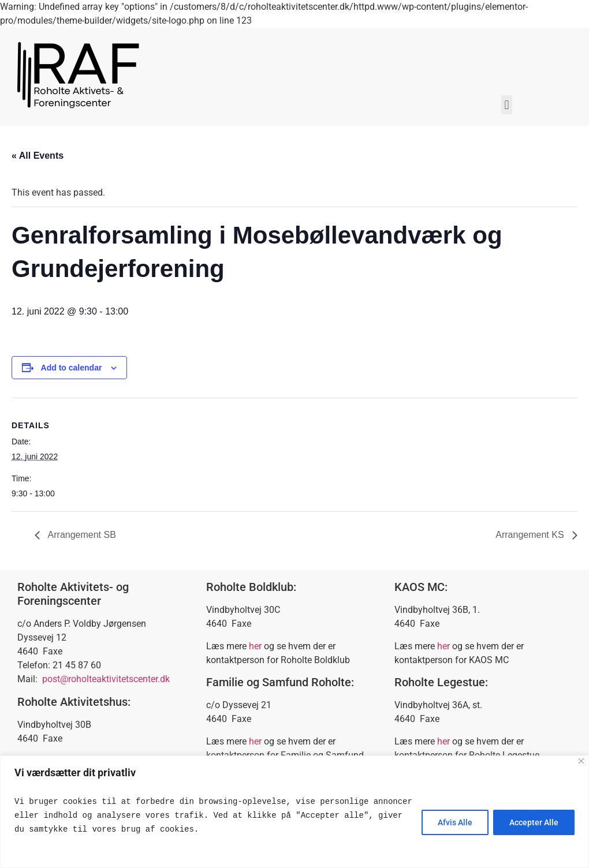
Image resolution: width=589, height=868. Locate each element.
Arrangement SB (81, 535)
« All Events (38, 156)
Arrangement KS (531, 535)
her (255, 646)
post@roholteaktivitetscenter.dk (106, 679)
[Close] (581, 761)
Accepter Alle (533, 822)
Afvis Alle (453, 822)
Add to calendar (72, 368)
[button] (507, 105)
